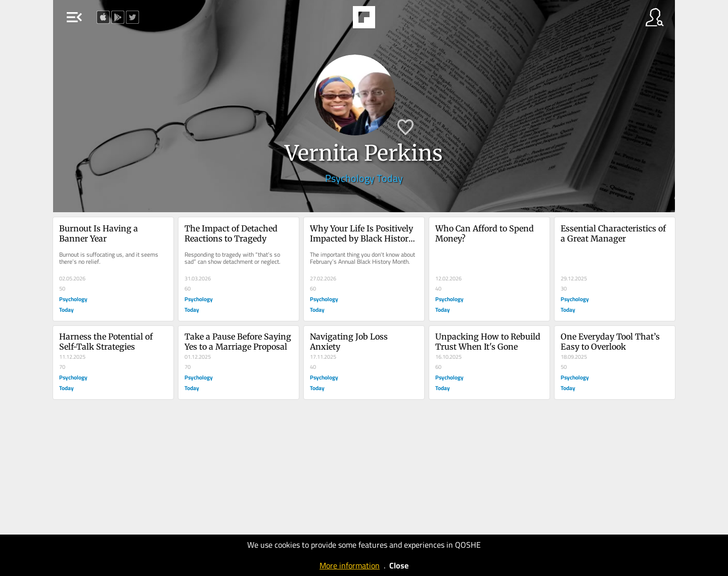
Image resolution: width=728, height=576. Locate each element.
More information (350, 565)
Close (399, 565)
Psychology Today (364, 178)
